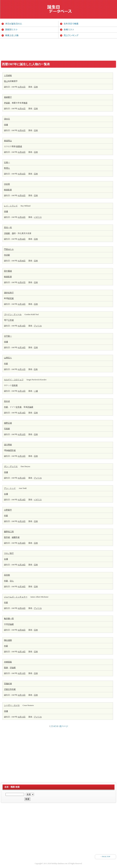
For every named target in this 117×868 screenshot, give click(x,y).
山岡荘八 (8, 358)
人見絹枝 (8, 75)
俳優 (6, 125)
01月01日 (22, 87)
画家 (8, 233)
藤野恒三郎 (9, 532)
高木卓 (7, 401)
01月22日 (22, 434)
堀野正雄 (8, 423)
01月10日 (22, 304)
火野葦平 (8, 510)
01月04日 (22, 239)
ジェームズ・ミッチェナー (16, 597)
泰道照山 (8, 141)
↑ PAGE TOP (105, 857)
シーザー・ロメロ (12, 705)
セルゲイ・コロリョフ (14, 380)
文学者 (19, 407)
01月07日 (22, 282)
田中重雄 (8, 271)
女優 (6, 494)
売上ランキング (71, 35)
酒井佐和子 (9, 293)
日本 (36, 87)
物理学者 (12, 450)
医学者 (7, 537)
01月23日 (22, 456)
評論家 (30, 407)
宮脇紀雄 (8, 684)
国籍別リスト (12, 30)
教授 (25, 103)
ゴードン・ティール (13, 314)
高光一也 (8, 227)
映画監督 (8, 190)
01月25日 (22, 521)
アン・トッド (10, 488)
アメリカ (38, 326)
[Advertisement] (58, 49)
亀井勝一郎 (9, 619)
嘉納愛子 (8, 97)
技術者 (15, 385)
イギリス (38, 217)
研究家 (11, 298)
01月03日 (22, 217)
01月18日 (22, 413)
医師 (6, 668)
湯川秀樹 (8, 445)
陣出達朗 (8, 640)
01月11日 (22, 369)
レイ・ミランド (11, 206)
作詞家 (7, 255)
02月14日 (22, 652)
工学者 (11, 320)
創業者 (19, 146)
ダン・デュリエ (11, 466)
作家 (6, 364)
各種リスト (69, 30)
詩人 (12, 581)
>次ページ (63, 726)
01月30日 (22, 587)
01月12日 (22, 391)
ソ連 (36, 391)
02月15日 (22, 673)
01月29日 (22, 565)
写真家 (7, 429)
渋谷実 (7, 184)
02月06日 (22, 630)
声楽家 (7, 103)
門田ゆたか (9, 249)
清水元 (7, 119)
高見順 (7, 575)
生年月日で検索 (71, 24)
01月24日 (22, 500)
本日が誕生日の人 (14, 24)
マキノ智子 (9, 553)
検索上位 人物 (12, 35)
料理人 (7, 168)
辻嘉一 (7, 162)
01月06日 (22, 261)
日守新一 (8, 336)
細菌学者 (16, 537)
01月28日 (22, 543)
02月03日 (22, 608)
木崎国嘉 (8, 662)
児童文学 (8, 689)
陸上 (6, 81)
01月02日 (22, 152)
